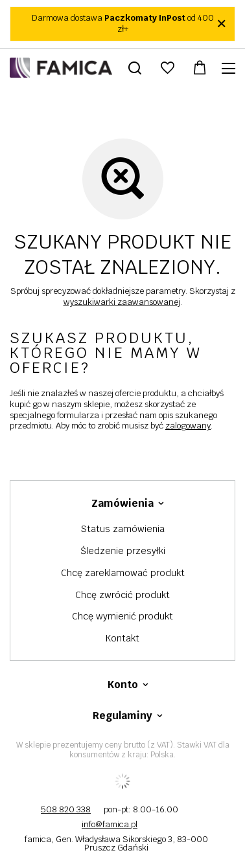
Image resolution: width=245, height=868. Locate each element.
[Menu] (230, 68)
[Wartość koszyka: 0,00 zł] (200, 68)
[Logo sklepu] (61, 68)
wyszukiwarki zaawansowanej (122, 302)
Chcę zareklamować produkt (123, 573)
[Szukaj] (135, 68)
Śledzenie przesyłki (123, 551)
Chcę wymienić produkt (122, 617)
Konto (123, 685)
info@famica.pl (110, 824)
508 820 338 (66, 809)
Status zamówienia (123, 529)
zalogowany (188, 426)
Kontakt (122, 639)
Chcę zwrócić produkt (122, 595)
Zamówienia (122, 504)
